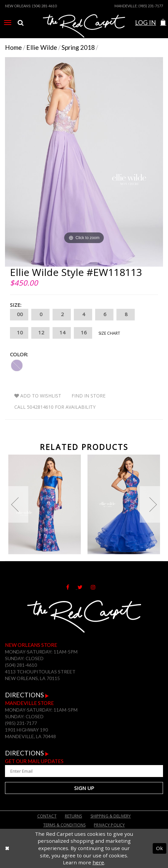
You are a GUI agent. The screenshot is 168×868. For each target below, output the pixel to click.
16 (83, 333)
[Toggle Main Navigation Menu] (8, 23)
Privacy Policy (109, 825)
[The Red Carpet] (84, 31)
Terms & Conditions (65, 825)
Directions (27, 695)
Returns (74, 816)
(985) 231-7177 (151, 6)
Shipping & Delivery (111, 816)
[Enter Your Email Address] (84, 771)
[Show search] (21, 23)
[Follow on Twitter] (84, 587)
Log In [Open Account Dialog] (146, 22)
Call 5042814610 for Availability (55, 407)
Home (13, 47)
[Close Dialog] (7, 848)
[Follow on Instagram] (96, 587)
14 (62, 333)
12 (40, 333)
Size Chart (109, 333)
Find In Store (88, 396)
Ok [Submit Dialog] (160, 848)
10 (19, 333)
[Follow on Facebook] (72, 587)
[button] (163, 22)
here (98, 862)
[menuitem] (8, 23)
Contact (47, 816)
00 (19, 315)
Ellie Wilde (42, 47)
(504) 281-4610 (44, 6)
